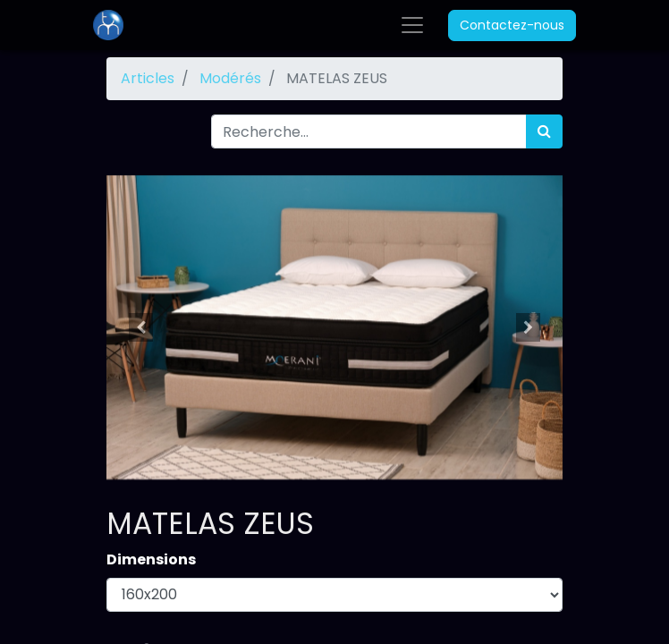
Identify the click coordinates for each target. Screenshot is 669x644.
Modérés (230, 78)
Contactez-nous (512, 25)
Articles (148, 78)
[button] (141, 327)
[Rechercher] (544, 131)
